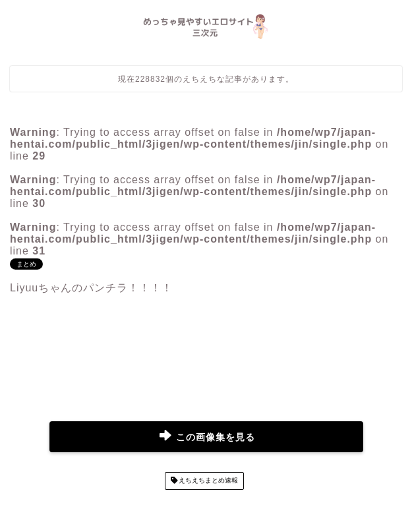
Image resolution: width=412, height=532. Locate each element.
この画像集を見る (207, 437)
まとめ (26, 264)
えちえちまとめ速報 (208, 481)
